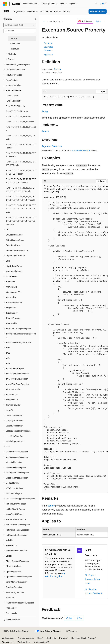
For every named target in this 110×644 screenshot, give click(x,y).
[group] (75, 338)
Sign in (103, 4)
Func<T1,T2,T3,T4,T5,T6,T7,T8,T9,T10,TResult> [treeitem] (21, 164)
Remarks (48, 51)
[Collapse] (35, 19)
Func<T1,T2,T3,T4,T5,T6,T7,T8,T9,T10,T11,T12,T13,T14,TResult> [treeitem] (21, 198)
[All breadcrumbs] (44, 21)
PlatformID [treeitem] (10, 598)
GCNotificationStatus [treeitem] (15, 240)
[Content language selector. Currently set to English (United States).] (16, 631)
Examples (48, 47)
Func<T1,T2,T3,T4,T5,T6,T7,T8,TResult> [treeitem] (21, 146)
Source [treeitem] (14, 38)
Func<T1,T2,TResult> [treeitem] (15, 106)
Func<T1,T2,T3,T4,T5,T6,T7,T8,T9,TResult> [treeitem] (21, 155)
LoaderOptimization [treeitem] (14, 426)
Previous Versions (25, 638)
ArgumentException (52, 146)
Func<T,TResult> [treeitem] (13, 101)
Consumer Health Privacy (83, 638)
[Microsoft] (5, 4)
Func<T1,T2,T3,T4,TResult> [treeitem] (18, 117)
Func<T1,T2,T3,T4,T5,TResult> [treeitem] (20, 122)
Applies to (48, 54)
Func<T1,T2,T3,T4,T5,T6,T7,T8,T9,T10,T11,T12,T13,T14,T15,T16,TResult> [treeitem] (21, 221)
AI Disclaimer (8, 638)
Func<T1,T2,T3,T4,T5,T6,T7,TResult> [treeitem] (21, 137)
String (45, 111)
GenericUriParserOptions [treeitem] (17, 250)
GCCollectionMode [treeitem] (14, 235)
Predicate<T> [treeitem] (12, 608)
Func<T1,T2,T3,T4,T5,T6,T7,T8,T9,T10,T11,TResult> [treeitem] (21, 172)
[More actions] (105, 21)
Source (45, 131)
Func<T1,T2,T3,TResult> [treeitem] (17, 111)
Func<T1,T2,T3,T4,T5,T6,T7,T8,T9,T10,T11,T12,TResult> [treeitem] (21, 181)
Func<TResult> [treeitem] (13, 96)
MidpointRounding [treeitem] (14, 462)
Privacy (63, 638)
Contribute (51, 638)
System (58, 69)
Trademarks (23, 642)
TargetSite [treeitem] (15, 49)
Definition (48, 43)
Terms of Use (8, 642)
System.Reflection (81, 151)
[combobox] (20, 25)
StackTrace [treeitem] (15, 44)
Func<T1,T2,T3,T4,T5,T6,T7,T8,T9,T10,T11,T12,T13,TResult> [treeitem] (21, 190)
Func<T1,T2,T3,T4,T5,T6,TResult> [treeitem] (21, 129)
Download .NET (98, 11)
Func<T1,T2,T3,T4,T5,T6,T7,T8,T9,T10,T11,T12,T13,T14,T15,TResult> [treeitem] (21, 209)
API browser (55, 21)
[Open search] (96, 4)
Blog (39, 638)
